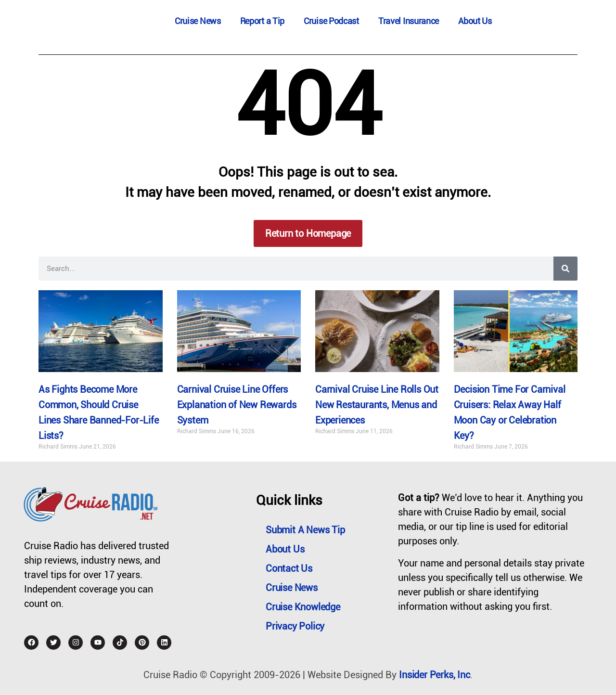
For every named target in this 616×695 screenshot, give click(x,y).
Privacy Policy (295, 626)
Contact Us (289, 568)
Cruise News (198, 21)
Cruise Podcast (331, 21)
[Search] (565, 269)
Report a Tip (262, 21)
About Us (475, 21)
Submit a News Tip (305, 530)
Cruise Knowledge (303, 607)
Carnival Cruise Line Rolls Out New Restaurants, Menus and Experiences (377, 405)
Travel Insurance (409, 21)
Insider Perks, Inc (434, 675)
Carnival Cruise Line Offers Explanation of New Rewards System (237, 405)
